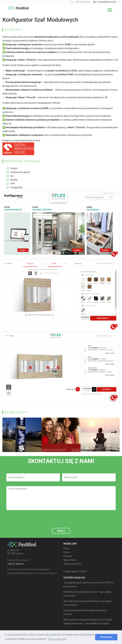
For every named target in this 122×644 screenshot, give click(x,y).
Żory (36, 573)
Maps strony (70, 560)
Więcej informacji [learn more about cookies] (58, 639)
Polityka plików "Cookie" (75, 571)
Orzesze (11, 573)
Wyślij (61, 531)
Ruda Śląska (43, 569)
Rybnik (29, 573)
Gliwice (53, 573)
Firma (66, 548)
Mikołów (21, 573)
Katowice (32, 569)
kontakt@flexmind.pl (18, 560)
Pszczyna (44, 573)
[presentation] (30, 521)
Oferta (67, 552)
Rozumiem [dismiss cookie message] (106, 637)
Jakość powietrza (72, 564)
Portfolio (68, 556)
